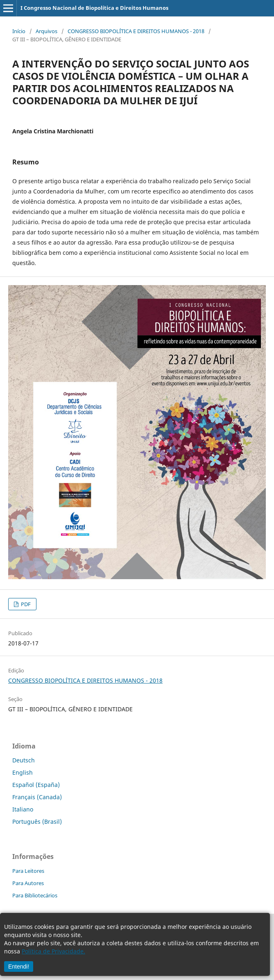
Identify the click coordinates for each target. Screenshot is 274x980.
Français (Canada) (37, 797)
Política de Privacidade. (53, 951)
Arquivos (46, 31)
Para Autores (28, 883)
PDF (25, 604)
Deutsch (24, 760)
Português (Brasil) (37, 822)
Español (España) (36, 785)
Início (19, 31)
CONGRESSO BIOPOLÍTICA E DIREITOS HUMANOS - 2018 (136, 31)
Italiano (23, 809)
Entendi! (19, 967)
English (23, 772)
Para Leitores (28, 871)
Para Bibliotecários (35, 895)
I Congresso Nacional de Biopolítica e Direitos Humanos (94, 8)
